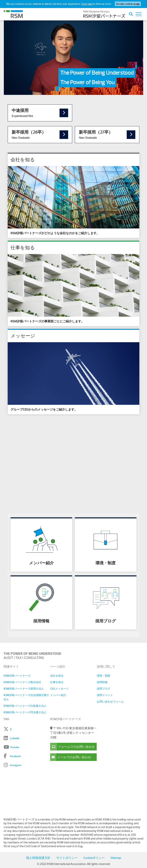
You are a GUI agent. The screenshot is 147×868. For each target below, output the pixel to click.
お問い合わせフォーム (110, 702)
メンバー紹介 (58, 695)
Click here (87, 4)
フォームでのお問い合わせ (72, 747)
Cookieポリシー (94, 858)
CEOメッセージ (59, 689)
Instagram (16, 765)
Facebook (16, 756)
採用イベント (105, 695)
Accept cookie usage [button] (128, 4)
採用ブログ (104, 689)
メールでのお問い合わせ (71, 757)
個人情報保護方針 (38, 858)
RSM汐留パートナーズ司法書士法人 (25, 712)
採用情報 (102, 682)
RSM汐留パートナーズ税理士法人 (24, 689)
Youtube (14, 747)
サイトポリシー (67, 858)
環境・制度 (104, 676)
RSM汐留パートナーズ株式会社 (22, 682)
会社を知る (57, 676)
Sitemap (116, 858)
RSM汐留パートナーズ (17, 676)
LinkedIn (15, 738)
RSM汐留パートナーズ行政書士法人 (25, 706)
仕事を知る (57, 682)
